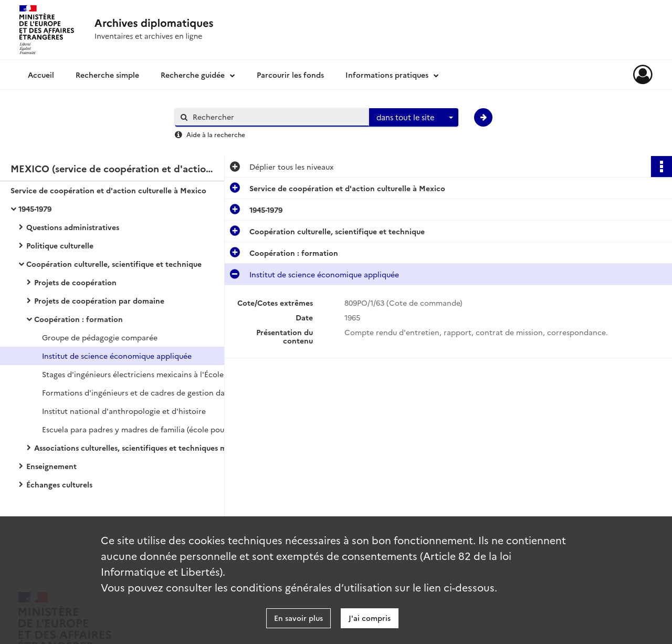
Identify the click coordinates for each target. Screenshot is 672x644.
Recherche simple (107, 75)
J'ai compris (370, 618)
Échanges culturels (59, 484)
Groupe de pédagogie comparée (100, 337)
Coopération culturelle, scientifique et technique (114, 264)
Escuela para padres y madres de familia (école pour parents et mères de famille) (147, 429)
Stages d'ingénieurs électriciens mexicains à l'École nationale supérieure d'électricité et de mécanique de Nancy (147, 374)
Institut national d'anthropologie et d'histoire (124, 411)
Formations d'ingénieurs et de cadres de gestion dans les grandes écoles (147, 392)
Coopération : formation (78, 319)
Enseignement (51, 466)
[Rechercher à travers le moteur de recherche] (277, 117)
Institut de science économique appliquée (117, 356)
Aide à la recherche (216, 134)
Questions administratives (73, 227)
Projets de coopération (75, 282)
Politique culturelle (60, 245)
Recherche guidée (193, 75)
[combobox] (414, 118)
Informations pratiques (387, 75)
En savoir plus (298, 618)
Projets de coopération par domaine (99, 300)
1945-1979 (35, 209)
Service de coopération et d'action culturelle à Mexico (108, 190)
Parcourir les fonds (290, 75)
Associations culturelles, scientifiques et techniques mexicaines (139, 448)
